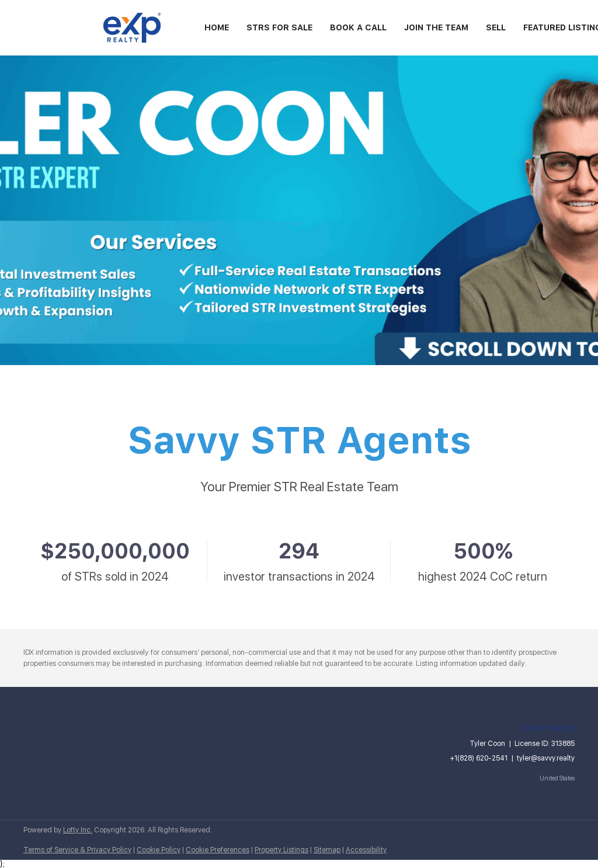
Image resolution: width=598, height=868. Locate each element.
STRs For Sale (279, 27)
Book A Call (358, 27)
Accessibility (366, 850)
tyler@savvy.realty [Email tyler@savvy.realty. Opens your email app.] (546, 758)
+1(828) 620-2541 (479, 758)
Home (217, 27)
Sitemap (327, 850)
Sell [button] (496, 27)
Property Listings (281, 850)
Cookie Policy (159, 850)
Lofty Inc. (78, 830)
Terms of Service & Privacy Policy (77, 850)
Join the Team (436, 27)
